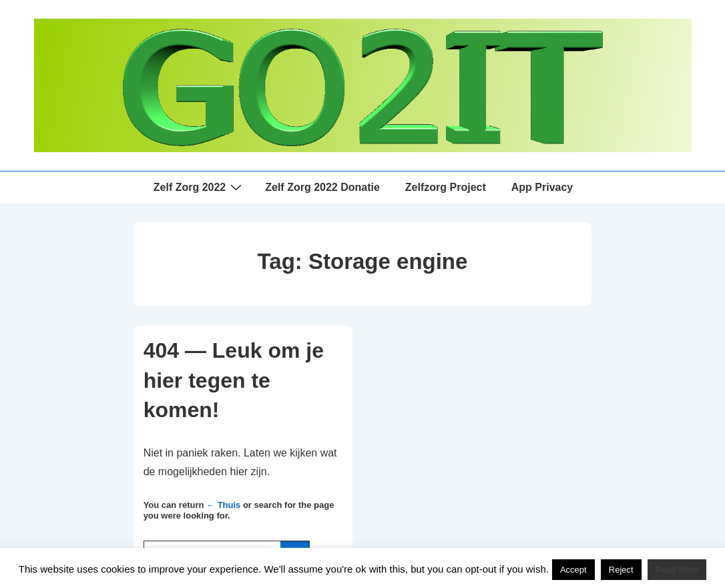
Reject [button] (621, 570)
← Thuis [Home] (223, 505)
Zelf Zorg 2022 (199, 187)
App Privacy (542, 187)
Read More (677, 570)
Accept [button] (573, 570)
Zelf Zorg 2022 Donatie (322, 187)
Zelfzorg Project (446, 187)
